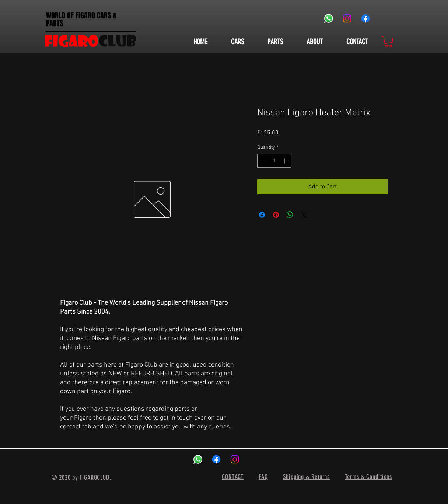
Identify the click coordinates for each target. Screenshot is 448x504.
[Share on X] (304, 215)
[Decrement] (263, 161)
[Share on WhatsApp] (290, 215)
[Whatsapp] (329, 18)
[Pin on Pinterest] (276, 215)
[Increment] (285, 161)
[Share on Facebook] (262, 215)
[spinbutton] (274, 161)
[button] (388, 42)
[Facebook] (365, 18)
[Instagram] (347, 18)
